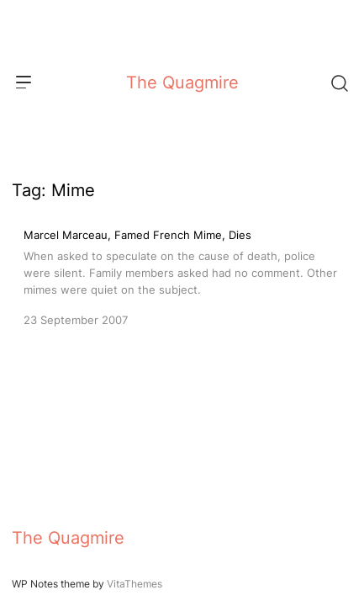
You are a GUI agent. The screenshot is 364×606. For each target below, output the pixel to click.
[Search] (339, 82)
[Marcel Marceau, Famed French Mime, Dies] (182, 276)
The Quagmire (182, 82)
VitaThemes (135, 584)
